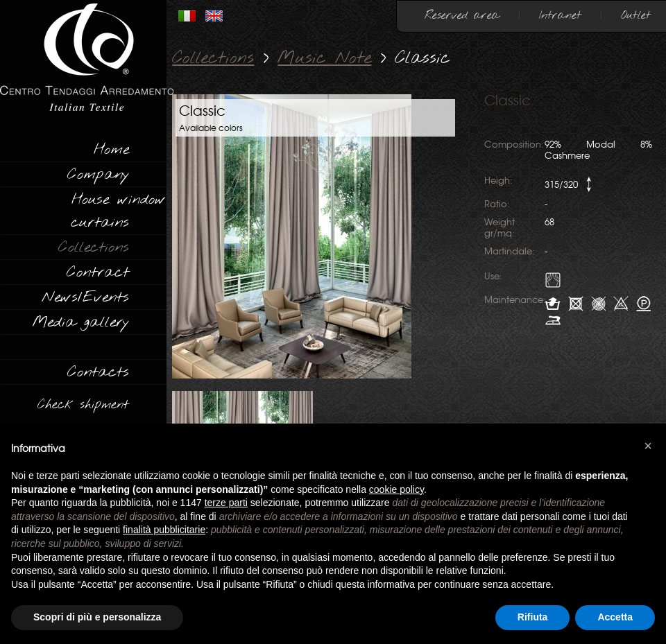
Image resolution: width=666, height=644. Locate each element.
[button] (648, 446)
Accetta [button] (615, 617)
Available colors (211, 128)
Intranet (560, 16)
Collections (94, 247)
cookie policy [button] (396, 489)
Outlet (636, 16)
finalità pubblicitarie (164, 530)
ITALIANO (187, 16)
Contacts (98, 372)
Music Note (324, 59)
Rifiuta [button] (533, 617)
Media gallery (80, 322)
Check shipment (83, 405)
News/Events (85, 297)
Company (98, 175)
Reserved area (462, 16)
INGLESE (214, 16)
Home (111, 150)
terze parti (226, 503)
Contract (98, 272)
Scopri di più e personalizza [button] (97, 617)
